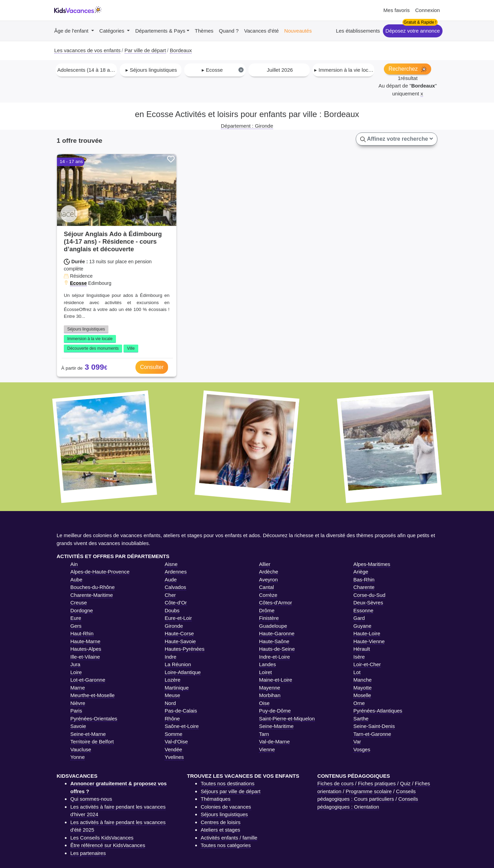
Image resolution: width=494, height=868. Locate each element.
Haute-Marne (85, 641)
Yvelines (174, 757)
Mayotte (362, 688)
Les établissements (358, 31)
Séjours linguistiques (86, 329)
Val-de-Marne (274, 742)
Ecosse (78, 283)
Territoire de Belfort (92, 742)
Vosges (362, 749)
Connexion (427, 10)
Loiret (266, 672)
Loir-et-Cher (367, 664)
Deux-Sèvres (368, 603)
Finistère (269, 618)
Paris (76, 711)
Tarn (264, 734)
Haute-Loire (367, 633)
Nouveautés (298, 31)
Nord (170, 703)
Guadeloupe (273, 626)
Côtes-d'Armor (275, 603)
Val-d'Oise (176, 742)
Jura (75, 664)
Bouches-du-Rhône (92, 587)
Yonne (78, 757)
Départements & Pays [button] (160, 31)
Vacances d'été (262, 31)
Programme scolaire (369, 791)
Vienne (267, 749)
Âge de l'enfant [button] (72, 31)
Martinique (177, 688)
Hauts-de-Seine (277, 649)
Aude (171, 580)
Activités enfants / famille (229, 838)
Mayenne (270, 688)
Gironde (174, 626)
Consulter (152, 367)
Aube (76, 580)
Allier (265, 564)
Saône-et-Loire (182, 726)
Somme (174, 734)
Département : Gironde (247, 126)
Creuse (79, 603)
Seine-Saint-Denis (374, 726)
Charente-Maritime (92, 595)
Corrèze (268, 595)
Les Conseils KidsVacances (102, 838)
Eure (76, 618)
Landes (267, 664)
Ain (74, 564)
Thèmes (204, 31)
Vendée (173, 749)
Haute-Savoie (180, 641)
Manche (362, 680)
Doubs (172, 610)
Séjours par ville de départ (231, 791)
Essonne (363, 610)
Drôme (267, 610)
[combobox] (86, 70)
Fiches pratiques (377, 783)
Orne (359, 703)
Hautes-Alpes (86, 649)
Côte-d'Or (176, 603)
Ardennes (176, 572)
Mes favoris (397, 10)
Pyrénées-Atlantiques (378, 711)
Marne (78, 688)
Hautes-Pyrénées (185, 649)
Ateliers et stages (220, 830)
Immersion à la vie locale (90, 339)
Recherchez (408, 69)
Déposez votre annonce (413, 31)
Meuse (172, 695)
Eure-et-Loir (178, 618)
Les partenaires (88, 853)
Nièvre (78, 703)
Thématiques (216, 799)
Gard (359, 618)
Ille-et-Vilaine (85, 657)
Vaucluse (81, 749)
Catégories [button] (113, 31)
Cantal (266, 587)
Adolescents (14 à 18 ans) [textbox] (87, 70)
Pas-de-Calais (181, 711)
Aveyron (268, 580)
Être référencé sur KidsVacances (108, 845)
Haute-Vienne (369, 641)
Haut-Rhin (82, 633)
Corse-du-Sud (369, 595)
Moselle (362, 695)
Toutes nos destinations (228, 783)
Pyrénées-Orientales (94, 719)
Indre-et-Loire (274, 657)
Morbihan (270, 695)
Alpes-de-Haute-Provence (100, 572)
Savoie (78, 726)
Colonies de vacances (226, 807)
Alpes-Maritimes (372, 564)
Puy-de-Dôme (275, 711)
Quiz (405, 783)
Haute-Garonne (277, 633)
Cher (170, 595)
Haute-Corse (179, 633)
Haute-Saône (274, 641)
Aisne (171, 564)
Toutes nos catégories (226, 845)
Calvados (175, 587)
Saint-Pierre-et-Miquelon (287, 719)
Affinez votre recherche (397, 139)
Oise (264, 703)
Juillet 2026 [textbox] (280, 70)
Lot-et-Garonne (88, 680)
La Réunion (178, 664)
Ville (131, 348)
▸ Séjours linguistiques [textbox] (151, 70)
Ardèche (269, 572)
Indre (170, 657)
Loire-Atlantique (183, 672)
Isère (359, 657)
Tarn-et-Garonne (372, 734)
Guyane (362, 626)
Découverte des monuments (93, 348)
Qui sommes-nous (91, 799)
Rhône (172, 719)
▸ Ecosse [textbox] (223, 70)
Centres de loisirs (221, 822)
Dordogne (82, 610)
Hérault (362, 649)
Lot (357, 672)
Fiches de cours (336, 783)
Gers (76, 626)
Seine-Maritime (276, 726)
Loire (76, 672)
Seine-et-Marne (88, 734)
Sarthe (361, 719)
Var (357, 742)
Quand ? (229, 31)
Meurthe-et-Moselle (92, 695)
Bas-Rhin (364, 580)
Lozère (173, 680)
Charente (364, 587)
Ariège (361, 572)
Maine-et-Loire (276, 680)
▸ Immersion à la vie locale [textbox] (344, 70)
